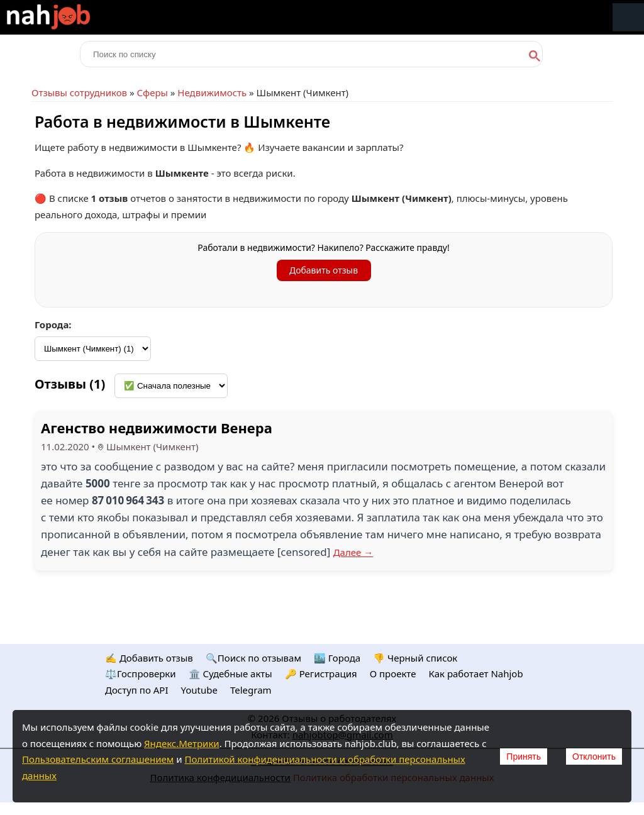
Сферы (152, 92)
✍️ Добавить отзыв (149, 658)
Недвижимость (212, 92)
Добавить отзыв (324, 270)
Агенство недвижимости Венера (157, 428)
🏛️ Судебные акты (230, 674)
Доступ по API (137, 690)
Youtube (199, 690)
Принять (524, 757)
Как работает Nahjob (475, 674)
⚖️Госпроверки (141, 674)
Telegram (251, 690)
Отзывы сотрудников (79, 92)
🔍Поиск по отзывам (253, 658)
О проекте (393, 674)
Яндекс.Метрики (182, 743)
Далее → (353, 552)
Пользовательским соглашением (98, 759)
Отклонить (594, 757)
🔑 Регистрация (321, 674)
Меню (628, 17)
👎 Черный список (415, 658)
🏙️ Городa (337, 658)
